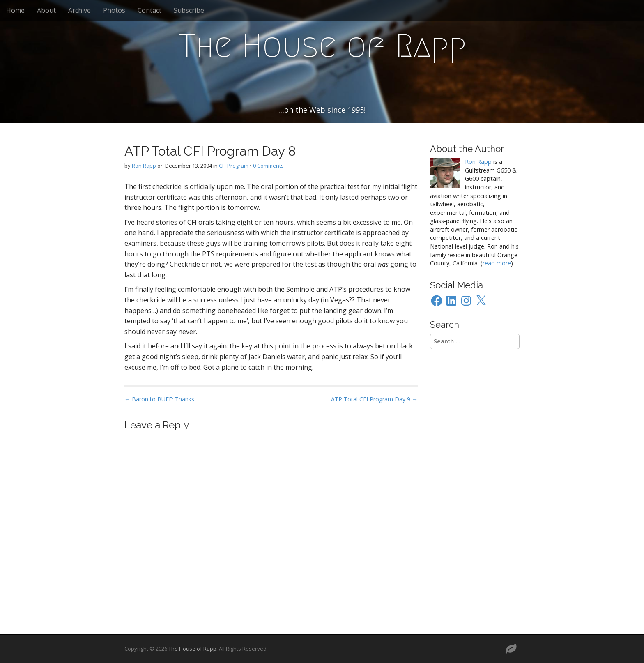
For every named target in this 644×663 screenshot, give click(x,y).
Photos (114, 10)
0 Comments (268, 166)
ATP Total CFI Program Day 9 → (374, 399)
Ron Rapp (144, 166)
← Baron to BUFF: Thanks (159, 399)
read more (497, 263)
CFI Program (234, 166)
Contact (149, 10)
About (46, 10)
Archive (79, 10)
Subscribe (189, 10)
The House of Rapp (322, 46)
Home (15, 10)
